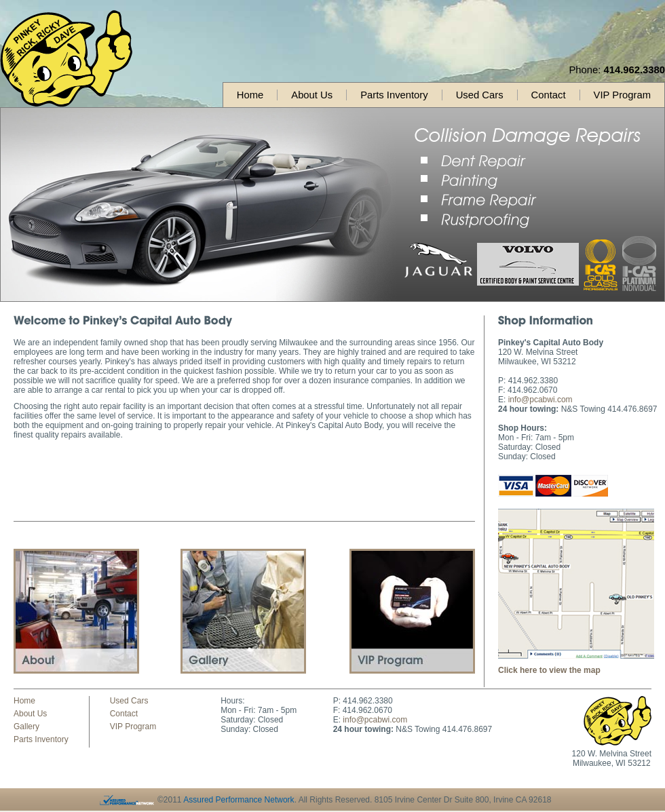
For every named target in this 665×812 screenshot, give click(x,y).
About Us (312, 95)
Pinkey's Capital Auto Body (66, 59)
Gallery (243, 611)
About (76, 611)
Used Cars (480, 95)
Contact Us (412, 611)
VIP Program (622, 95)
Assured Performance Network (239, 800)
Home (250, 95)
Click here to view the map (549, 670)
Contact (549, 95)
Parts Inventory (394, 95)
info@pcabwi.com (540, 400)
